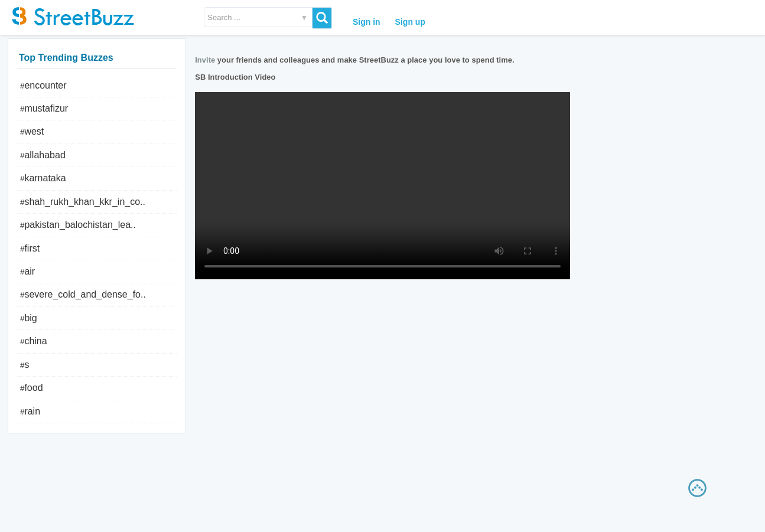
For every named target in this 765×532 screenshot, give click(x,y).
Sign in (367, 22)
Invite (205, 60)
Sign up (410, 22)
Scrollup (700, 491)
